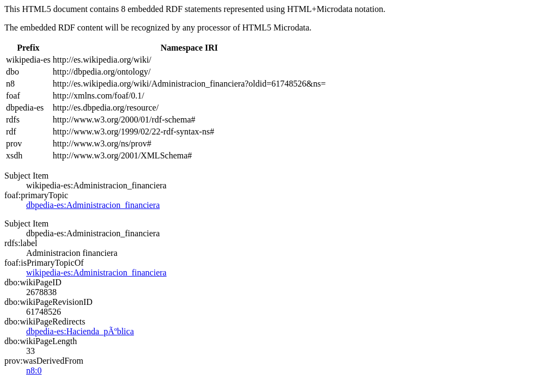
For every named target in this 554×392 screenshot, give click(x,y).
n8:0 (34, 370)
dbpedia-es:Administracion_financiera (93, 205)
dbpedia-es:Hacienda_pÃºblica (80, 331)
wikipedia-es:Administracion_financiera (96, 272)
